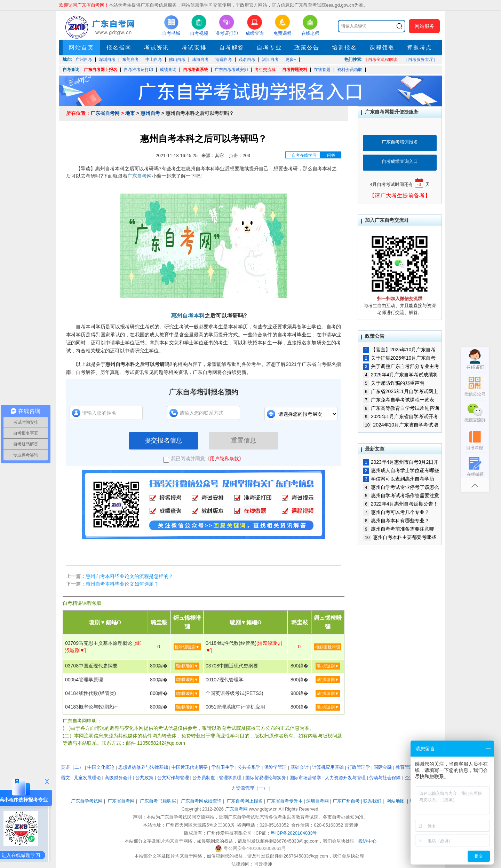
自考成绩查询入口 (400, 161)
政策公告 (307, 48)
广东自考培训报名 (400, 142)
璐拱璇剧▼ (187, 666)
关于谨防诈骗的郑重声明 (394, 383)
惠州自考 (150, 113)
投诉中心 (367, 841)
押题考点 (420, 48)
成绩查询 (168, 70)
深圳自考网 (317, 801)
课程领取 (382, 48)
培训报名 (344, 48)
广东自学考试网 (87, 801)
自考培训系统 (196, 70)
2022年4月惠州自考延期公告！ (401, 504)
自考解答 (232, 48)
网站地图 (396, 801)
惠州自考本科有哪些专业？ (396, 521)
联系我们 (372, 801)
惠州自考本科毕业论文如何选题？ (122, 584)
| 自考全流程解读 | (383, 60)
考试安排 (194, 48)
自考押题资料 (295, 70)
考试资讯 (157, 48)
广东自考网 (140, 176)
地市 (130, 113)
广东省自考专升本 (285, 801)
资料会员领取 (350, 70)
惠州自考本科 (188, 316)
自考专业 (269, 48)
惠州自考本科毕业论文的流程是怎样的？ (129, 576)
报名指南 (119, 48)
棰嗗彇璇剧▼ (187, 647)
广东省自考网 (105, 113)
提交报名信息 (164, 440)
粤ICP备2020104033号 (294, 833)
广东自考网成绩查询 (201, 801)
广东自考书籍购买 (158, 801)
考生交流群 (265, 70)
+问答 (330, 155)
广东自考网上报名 (101, 70)
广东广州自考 (346, 801)
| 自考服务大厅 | (420, 60)
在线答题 (322, 70)
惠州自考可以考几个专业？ (396, 512)
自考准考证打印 (138, 70)
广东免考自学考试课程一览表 (399, 400)
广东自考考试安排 (231, 70)
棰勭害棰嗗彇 (328, 647)
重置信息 (244, 440)
